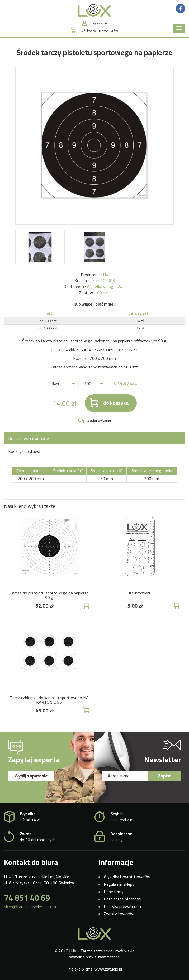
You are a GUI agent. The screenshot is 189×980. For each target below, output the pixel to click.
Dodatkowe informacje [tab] (29, 438)
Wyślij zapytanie (31, 776)
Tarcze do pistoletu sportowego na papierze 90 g (49, 595)
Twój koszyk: (99, 31)
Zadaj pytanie (99, 420)
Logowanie (99, 23)
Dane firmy (114, 892)
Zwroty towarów (119, 914)
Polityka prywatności (122, 906)
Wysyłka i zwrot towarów (127, 877)
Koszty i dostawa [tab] (24, 451)
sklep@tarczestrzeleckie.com (30, 907)
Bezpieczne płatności (122, 899)
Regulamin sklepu (119, 884)
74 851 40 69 (27, 898)
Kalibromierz (140, 593)
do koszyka (116, 403)
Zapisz (165, 776)
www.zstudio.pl (108, 969)
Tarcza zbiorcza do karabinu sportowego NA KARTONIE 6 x (49, 700)
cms (89, 969)
